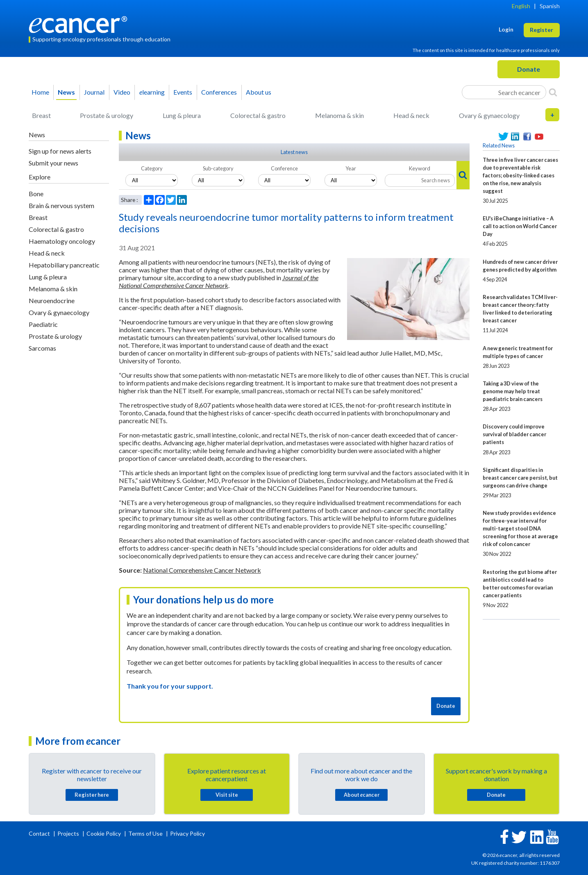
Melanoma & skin (339, 115)
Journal (94, 92)
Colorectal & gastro (258, 115)
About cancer (362, 795)
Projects (69, 833)
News (66, 92)
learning (152, 92)
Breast (41, 115)
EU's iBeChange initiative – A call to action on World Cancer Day (520, 226)
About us (259, 92)
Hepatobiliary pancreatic (64, 265)
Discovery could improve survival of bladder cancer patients (514, 434)
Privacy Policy (187, 833)
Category (152, 168)
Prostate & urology (107, 115)
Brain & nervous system (61, 205)
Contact (40, 833)
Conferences (219, 92)
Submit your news (53, 163)
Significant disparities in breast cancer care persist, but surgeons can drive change (520, 478)
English (521, 6)
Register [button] (541, 30)
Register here (92, 795)
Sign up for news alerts (60, 151)
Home (40, 92)
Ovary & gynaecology (489, 115)
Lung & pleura (182, 115)
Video (122, 92)
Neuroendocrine (52, 300)
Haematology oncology (62, 241)
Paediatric (43, 324)
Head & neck (411, 115)
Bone (36, 194)
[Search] (553, 92)
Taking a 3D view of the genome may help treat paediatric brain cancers (513, 391)
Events (183, 92)
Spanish (550, 6)
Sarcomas (42, 348)
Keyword (420, 168)
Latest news (294, 152)
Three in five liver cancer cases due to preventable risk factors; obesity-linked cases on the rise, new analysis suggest (520, 175)
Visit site (227, 795)
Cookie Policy (104, 833)
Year (351, 168)
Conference (284, 168)
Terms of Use (145, 833)
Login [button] (506, 29)
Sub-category (218, 168)
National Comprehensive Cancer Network (202, 570)
